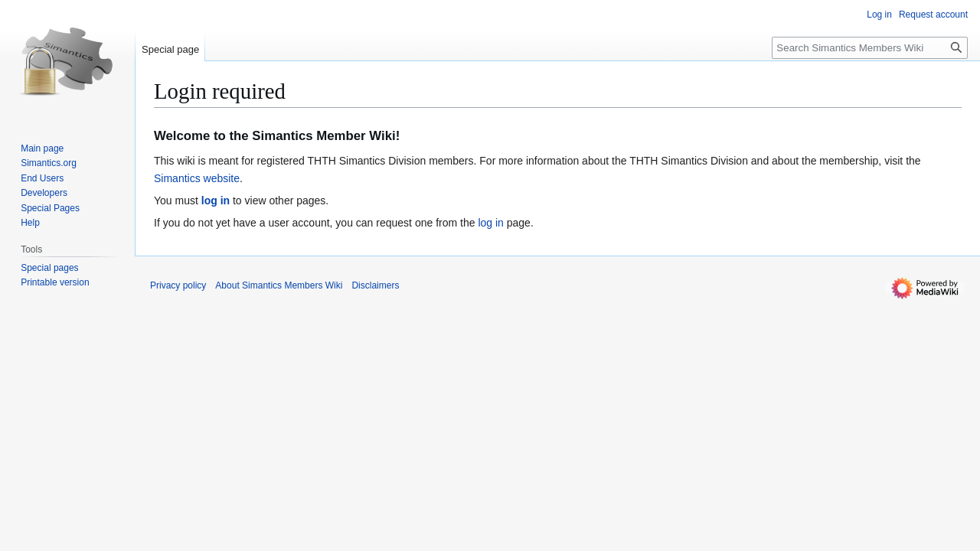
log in (216, 201)
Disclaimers (375, 285)
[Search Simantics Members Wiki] (870, 48)
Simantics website (197, 178)
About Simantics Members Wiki (279, 285)
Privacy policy (178, 285)
